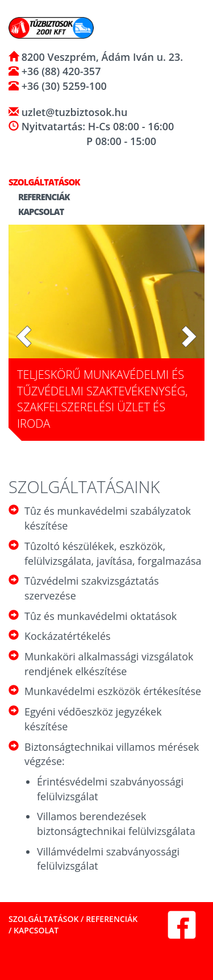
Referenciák (39, 197)
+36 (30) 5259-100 (63, 86)
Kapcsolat (36, 212)
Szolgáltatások (43, 919)
